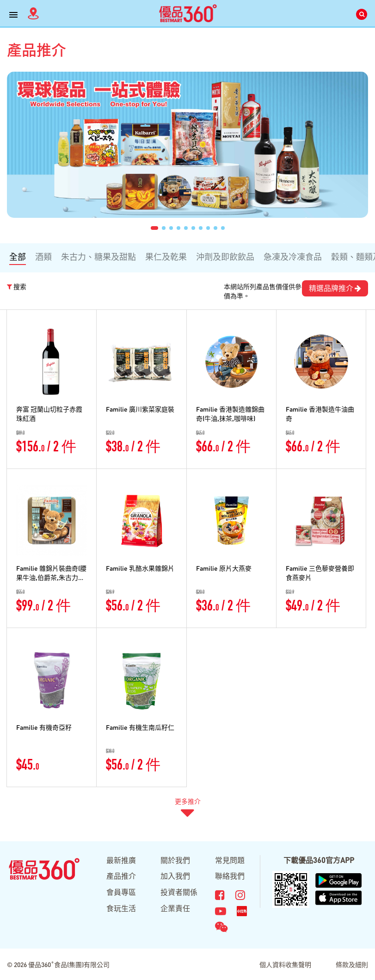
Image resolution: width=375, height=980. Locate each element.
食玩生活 (121, 908)
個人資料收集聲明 (285, 964)
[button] (154, 228)
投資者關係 (179, 892)
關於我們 (175, 860)
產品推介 (121, 876)
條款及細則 (352, 964)
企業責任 (175, 908)
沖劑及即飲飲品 (225, 256)
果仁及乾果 (166, 256)
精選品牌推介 (335, 288)
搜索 (17, 286)
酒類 (43, 256)
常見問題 (230, 860)
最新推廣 (121, 860)
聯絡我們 (230, 876)
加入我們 (175, 876)
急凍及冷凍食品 (293, 256)
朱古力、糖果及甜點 (98, 256)
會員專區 (121, 892)
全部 (18, 256)
